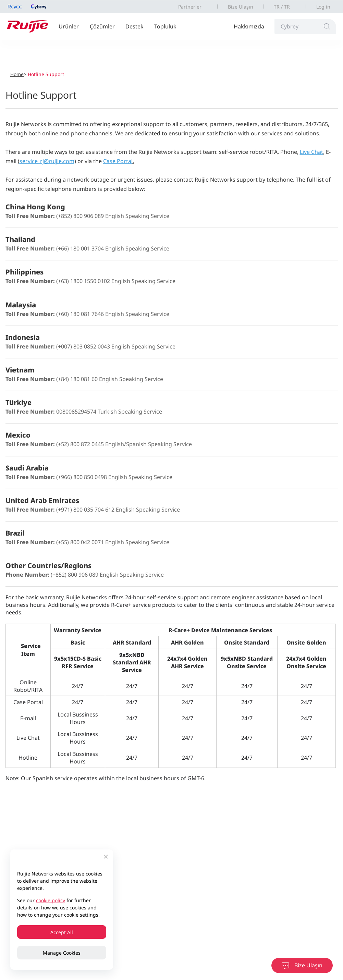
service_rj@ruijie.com (47, 161)
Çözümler (102, 26)
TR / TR (282, 7)
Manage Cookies (62, 953)
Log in (323, 7)
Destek (134, 26)
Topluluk (165, 26)
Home (17, 74)
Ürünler (69, 26)
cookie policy (51, 900)
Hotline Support (46, 74)
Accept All (62, 932)
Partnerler (190, 7)
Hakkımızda (249, 26)
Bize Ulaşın (241, 7)
